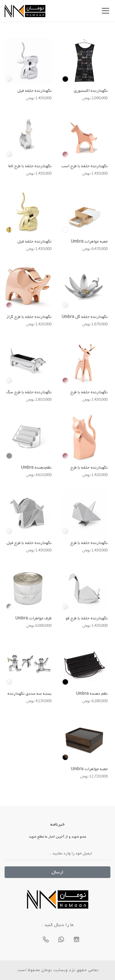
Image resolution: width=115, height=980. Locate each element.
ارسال (57, 872)
